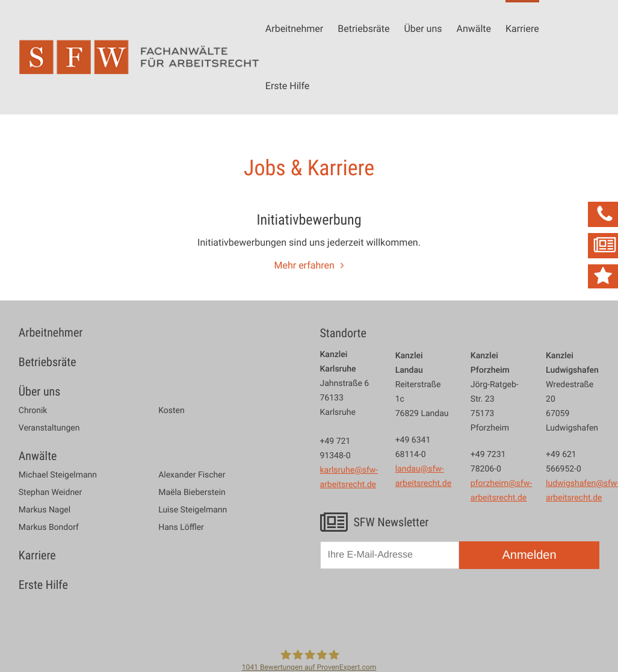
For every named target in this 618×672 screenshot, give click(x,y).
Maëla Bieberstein (192, 493)
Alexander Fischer (192, 475)
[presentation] (412, 607)
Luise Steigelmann (193, 510)
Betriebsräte (363, 28)
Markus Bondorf (49, 527)
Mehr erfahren (304, 265)
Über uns (423, 28)
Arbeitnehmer (294, 28)
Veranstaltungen (49, 428)
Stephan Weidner (50, 493)
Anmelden (529, 555)
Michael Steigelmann (58, 475)
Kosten (171, 411)
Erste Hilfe (287, 86)
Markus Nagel (45, 510)
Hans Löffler (181, 527)
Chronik (33, 411)
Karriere (522, 28)
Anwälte (474, 28)
